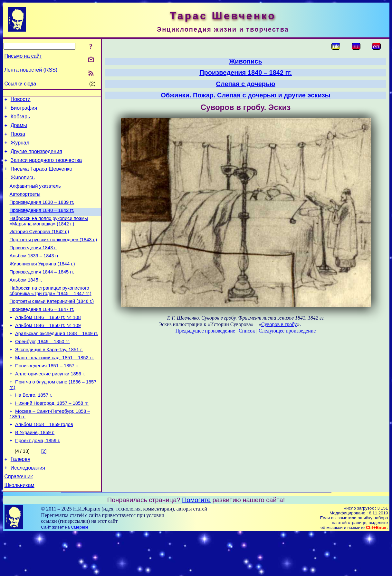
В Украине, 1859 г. (35, 470)
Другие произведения (36, 158)
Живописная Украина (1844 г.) (42, 283)
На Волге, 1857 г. (34, 429)
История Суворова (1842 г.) (39, 247)
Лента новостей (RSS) (31, 70)
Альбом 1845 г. (26, 301)
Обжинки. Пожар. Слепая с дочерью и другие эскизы (245, 95)
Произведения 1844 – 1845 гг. (42, 292)
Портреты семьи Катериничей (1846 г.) (52, 324)
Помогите (196, 542)
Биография (24, 110)
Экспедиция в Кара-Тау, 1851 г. (49, 379)
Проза (18, 139)
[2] (44, 490)
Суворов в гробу (279, 324)
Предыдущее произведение (205, 331)
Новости (21, 100)
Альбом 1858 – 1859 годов (44, 461)
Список (247, 331)
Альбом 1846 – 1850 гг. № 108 (48, 343)
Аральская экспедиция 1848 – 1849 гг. (57, 361)
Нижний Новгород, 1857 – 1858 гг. (52, 438)
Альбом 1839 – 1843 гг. (35, 274)
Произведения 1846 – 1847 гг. (42, 333)
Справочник (19, 518)
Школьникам (19, 528)
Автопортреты (25, 206)
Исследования (28, 508)
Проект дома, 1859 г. (38, 479)
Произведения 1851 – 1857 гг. (48, 397)
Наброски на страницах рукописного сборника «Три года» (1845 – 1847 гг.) (51, 313)
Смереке (80, 570)
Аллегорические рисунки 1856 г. (50, 406)
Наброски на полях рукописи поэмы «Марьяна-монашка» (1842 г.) (49, 236)
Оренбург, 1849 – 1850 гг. (42, 370)
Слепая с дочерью (246, 84)
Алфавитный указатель (35, 197)
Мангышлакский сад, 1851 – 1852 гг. (54, 388)
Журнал (20, 149)
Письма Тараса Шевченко (42, 178)
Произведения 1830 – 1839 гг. (42, 215)
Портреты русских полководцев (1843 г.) (53, 256)
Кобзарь (20, 119)
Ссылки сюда (20, 84)
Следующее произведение (287, 331)
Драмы (19, 129)
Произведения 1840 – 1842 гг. (42, 224)
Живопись (23, 187)
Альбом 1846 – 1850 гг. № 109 (48, 352)
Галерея (20, 499)
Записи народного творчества (46, 168)
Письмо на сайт (23, 56)
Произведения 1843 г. (33, 265)
